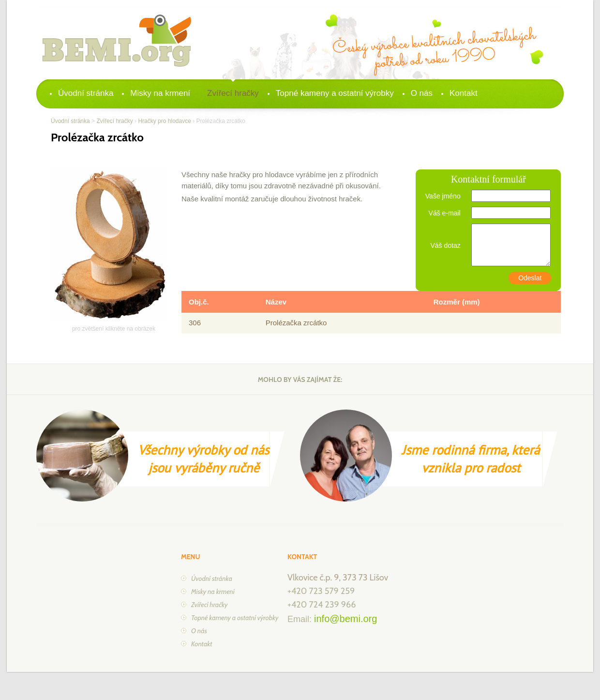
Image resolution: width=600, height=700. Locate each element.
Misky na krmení (160, 93)
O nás (422, 93)
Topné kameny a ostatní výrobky (335, 93)
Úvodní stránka (86, 93)
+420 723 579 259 (321, 591)
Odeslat (530, 278)
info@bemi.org (345, 619)
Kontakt (464, 93)
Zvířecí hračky (233, 93)
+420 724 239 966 (322, 605)
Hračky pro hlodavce (164, 121)
